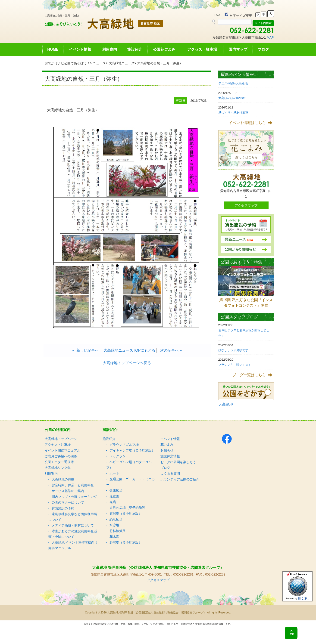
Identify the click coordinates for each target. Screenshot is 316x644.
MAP (270, 37)
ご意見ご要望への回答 (61, 456)
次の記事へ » (171, 350)
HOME (53, 49)
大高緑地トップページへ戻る (127, 363)
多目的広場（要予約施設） (129, 508)
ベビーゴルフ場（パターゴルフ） (129, 465)
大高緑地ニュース (122, 63)
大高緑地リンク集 (58, 468)
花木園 (114, 537)
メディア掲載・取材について (73, 525)
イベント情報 (80, 49)
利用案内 (110, 49)
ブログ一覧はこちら (249, 375)
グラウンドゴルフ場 (124, 445)
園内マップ (238, 49)
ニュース (99, 63)
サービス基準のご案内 (68, 491)
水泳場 (114, 525)
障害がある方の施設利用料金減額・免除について (73, 534)
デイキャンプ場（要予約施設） (132, 450)
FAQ (217, 15)
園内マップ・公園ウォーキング (74, 497)
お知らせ (167, 450)
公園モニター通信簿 (59, 462)
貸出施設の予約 (63, 508)
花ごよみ (167, 445)
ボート (114, 473)
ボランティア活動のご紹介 (180, 479)
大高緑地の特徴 (63, 479)
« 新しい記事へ (86, 350)
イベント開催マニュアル (63, 450)
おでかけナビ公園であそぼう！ (67, 63)
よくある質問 (170, 474)
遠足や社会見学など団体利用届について (73, 517)
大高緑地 (226, 404)
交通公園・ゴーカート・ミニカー (131, 482)
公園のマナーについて (68, 502)
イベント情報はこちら (247, 123)
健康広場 (116, 490)
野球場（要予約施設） (126, 542)
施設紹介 (135, 49)
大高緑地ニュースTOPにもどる (130, 350)
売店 (113, 502)
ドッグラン (118, 456)
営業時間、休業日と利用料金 (73, 485)
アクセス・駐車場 (202, 49)
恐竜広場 (116, 519)
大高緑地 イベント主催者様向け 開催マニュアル (73, 545)
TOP (291, 634)
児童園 (114, 496)
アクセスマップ (246, 205)
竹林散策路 (118, 531)
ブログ (263, 49)
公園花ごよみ (164, 49)
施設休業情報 (170, 456)
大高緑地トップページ (61, 439)
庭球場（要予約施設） (126, 514)
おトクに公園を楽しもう (178, 462)
